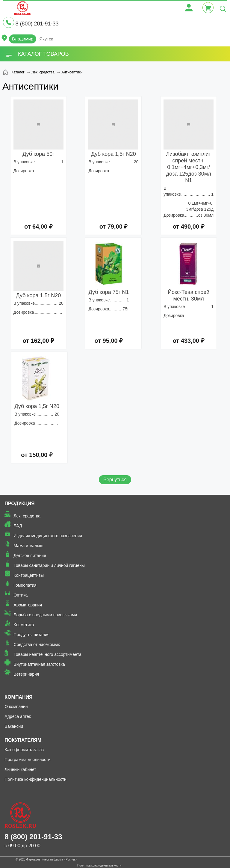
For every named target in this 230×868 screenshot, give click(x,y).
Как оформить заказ (24, 750)
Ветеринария (26, 674)
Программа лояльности (27, 760)
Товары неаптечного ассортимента (47, 654)
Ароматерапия (28, 605)
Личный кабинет (20, 769)
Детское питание (30, 555)
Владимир (23, 39)
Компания (18, 697)
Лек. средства (27, 516)
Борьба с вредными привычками (45, 615)
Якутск (46, 39)
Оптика (21, 595)
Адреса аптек (18, 716)
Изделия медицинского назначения (48, 536)
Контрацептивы (29, 575)
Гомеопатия (25, 585)
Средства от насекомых (37, 644)
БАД (18, 526)
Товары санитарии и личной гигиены (49, 565)
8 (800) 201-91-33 (37, 24)
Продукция (19, 504)
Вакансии (14, 726)
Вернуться (115, 480)
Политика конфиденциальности (35, 779)
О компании (16, 707)
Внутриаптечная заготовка (39, 664)
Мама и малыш (28, 546)
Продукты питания (31, 635)
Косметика (24, 625)
